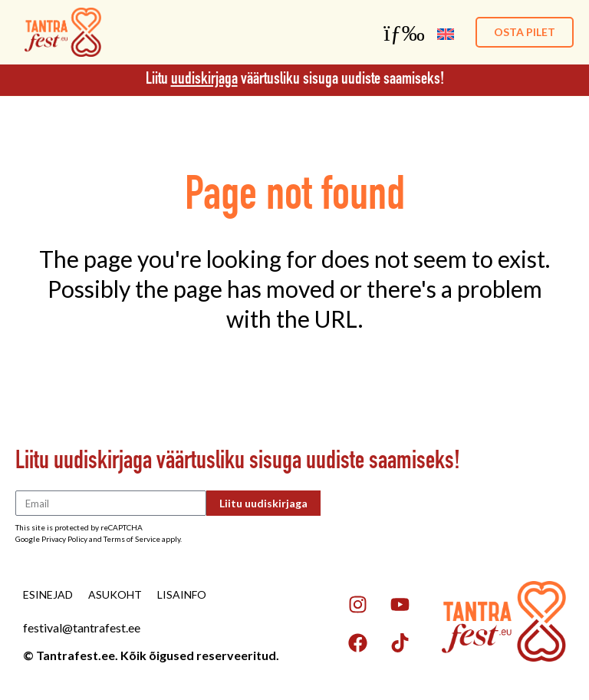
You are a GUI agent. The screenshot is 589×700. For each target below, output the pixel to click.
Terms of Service (132, 539)
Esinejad (48, 594)
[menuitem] (446, 33)
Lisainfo (182, 594)
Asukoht (115, 594)
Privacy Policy (64, 539)
